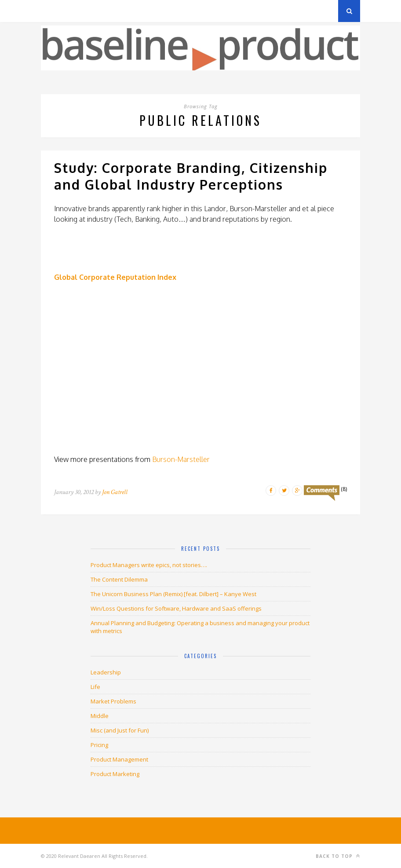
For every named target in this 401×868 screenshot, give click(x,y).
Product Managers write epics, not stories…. (149, 565)
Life (95, 687)
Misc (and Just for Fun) (120, 730)
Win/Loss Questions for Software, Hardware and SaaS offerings (176, 608)
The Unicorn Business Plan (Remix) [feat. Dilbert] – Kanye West (173, 594)
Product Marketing (115, 774)
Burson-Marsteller (181, 459)
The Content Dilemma (119, 579)
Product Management (119, 759)
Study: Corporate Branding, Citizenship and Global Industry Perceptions (191, 176)
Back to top (338, 856)
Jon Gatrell (115, 492)
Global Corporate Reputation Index (115, 277)
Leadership (106, 672)
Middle (100, 716)
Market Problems (113, 701)
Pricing (99, 745)
